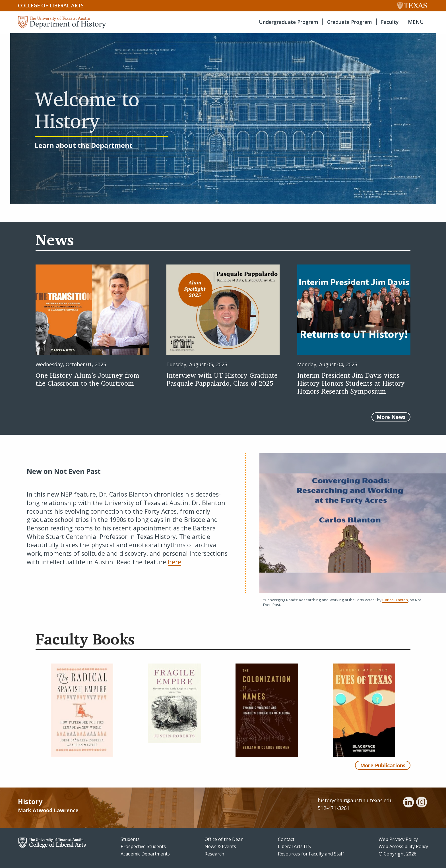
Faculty (390, 22)
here (175, 562)
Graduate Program (349, 22)
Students (130, 839)
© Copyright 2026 (398, 854)
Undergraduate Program (288, 22)
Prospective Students (143, 846)
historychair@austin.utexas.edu (355, 800)
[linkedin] (408, 803)
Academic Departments (145, 854)
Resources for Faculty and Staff (311, 854)
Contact (286, 839)
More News (391, 417)
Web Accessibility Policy (403, 846)
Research (214, 854)
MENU (416, 22)
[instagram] (422, 803)
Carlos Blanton (395, 600)
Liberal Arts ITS (294, 846)
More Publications (383, 765)
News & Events (220, 846)
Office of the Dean (224, 839)
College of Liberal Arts (51, 5)
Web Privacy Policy (398, 839)
